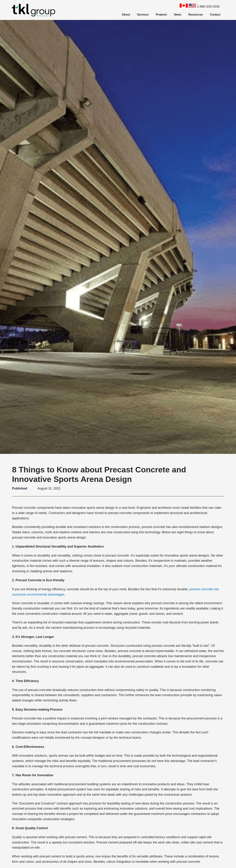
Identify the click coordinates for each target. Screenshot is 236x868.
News (178, 15)
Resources (196, 15)
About (126, 15)
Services (143, 15)
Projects (161, 15)
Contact (215, 15)
